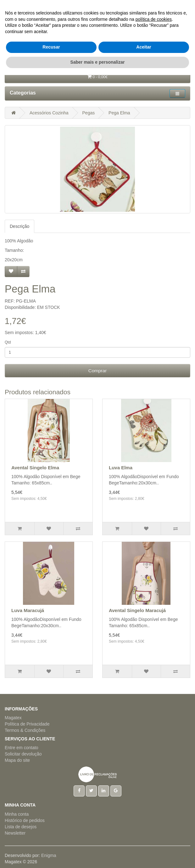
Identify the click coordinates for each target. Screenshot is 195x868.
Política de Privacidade (27, 724)
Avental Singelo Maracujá (137, 610)
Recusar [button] (51, 840)
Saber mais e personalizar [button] (98, 855)
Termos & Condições (25, 730)
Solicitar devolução (23, 754)
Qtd (8, 342)
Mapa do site (17, 760)
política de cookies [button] (154, 812)
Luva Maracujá (28, 610)
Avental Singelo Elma (35, 468)
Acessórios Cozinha (49, 113)
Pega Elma (119, 113)
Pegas (89, 113)
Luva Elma (121, 468)
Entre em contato (22, 748)
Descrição (19, 226)
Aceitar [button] (144, 840)
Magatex (13, 718)
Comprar (97, 370)
